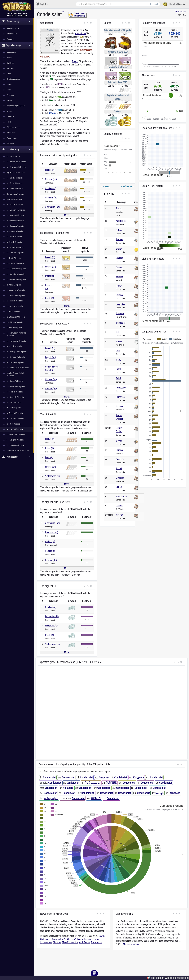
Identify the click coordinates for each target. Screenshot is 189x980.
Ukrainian (120, 478)
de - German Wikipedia (15, 194)
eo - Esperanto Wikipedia (16, 210)
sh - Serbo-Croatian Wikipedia (18, 368)
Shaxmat (57, 942)
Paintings (10, 95)
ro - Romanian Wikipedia (16, 357)
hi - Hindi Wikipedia (14, 258)
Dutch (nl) (50, 457)
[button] (85, 23)
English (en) (50, 267)
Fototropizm (97, 942)
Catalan (119, 230)
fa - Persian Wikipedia (15, 231)
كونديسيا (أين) (92, 783)
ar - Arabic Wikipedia (14, 156)
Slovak (119, 441)
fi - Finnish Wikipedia (14, 237)
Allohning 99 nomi (75, 939)
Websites (10, 143)
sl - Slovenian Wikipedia (16, 386)
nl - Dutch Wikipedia (14, 328)
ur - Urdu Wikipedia (14, 424)
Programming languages (16, 106)
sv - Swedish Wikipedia (15, 397)
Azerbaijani (121, 221)
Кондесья (104, 777)
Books (9, 58)
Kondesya (175, 793)
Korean (119, 341)
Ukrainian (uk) (51, 198)
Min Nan (119, 515)
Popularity (11, 39)
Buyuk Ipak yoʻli (59, 939)
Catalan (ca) (51, 188)
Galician (119, 295)
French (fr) (50, 170)
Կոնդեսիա (51, 798)
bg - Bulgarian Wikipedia (16, 173)
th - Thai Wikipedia (14, 408)
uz (63, 12)
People (9, 100)
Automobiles (12, 52)
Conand (105, 187)
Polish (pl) (50, 276)
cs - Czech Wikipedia (15, 183)
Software (10, 117)
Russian (119, 406)
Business (10, 68)
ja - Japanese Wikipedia (16, 290)
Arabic (119, 208)
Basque (119, 267)
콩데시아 (96, 798)
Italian (118, 332)
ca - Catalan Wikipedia (15, 178)
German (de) (51, 389)
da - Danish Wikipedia (15, 188)
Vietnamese (121, 496)
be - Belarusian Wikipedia (16, 167)
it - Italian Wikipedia (14, 285)
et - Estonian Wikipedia (15, 221)
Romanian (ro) (52, 532)
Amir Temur (84, 942)
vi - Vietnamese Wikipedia (16, 435)
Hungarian (120, 304)
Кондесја (68, 788)
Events (9, 84)
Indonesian (121, 323)
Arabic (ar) (50, 541)
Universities (11, 132)
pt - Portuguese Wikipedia (17, 352)
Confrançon (128, 187)
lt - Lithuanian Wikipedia (16, 317)
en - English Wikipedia (15, 205)
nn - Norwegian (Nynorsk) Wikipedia (16, 334)
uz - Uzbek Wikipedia (15, 429)
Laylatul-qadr (46, 942)
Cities (9, 74)
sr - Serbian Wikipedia (15, 392)
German (119, 239)
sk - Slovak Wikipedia (15, 381)
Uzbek (119, 487)
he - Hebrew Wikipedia (15, 253)
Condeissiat (81, 33)
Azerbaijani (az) (52, 207)
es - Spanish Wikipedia (15, 215)
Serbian (119, 450)
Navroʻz (102, 936)
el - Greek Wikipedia (14, 199)
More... (67, 215)
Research (154, 4)
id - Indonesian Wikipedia (16, 280)
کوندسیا (160, 793)
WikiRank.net (17, 457)
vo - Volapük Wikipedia (15, 440)
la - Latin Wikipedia (14, 312)
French (75, 61)
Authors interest (13, 28)
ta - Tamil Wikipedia (14, 402)
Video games (12, 138)
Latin (118, 351)
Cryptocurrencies (13, 79)
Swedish (120, 459)
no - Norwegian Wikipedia (16, 341)
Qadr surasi (45, 939)
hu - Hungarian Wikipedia (16, 269)
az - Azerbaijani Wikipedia (16, 162)
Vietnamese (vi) (52, 476)
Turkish (119, 468)
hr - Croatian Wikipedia (15, 263)
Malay (118, 360)
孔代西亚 (111, 783)
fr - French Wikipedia (14, 242)
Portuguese (121, 388)
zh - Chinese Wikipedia (15, 445)
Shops (9, 111)
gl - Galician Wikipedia (15, 247)
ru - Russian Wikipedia (15, 362)
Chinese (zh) (51, 179)
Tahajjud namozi (91, 939)
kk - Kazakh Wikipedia (15, 301)
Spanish (119, 258)
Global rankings (16, 21)
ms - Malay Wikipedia (15, 322)
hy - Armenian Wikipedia (16, 274)
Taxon (9, 122)
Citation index (12, 34)
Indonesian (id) (52, 616)
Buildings (10, 63)
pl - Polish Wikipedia (14, 346)
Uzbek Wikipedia (175, 4)
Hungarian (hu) (52, 626)
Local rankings (16, 149)
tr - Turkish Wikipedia (15, 413)
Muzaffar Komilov (70, 942)
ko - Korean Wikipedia (15, 306)
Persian (119, 277)
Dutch (118, 369)
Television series (13, 127)
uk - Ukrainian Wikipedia (16, 419)
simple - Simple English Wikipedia (15, 374)
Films (9, 90)
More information (131, 944)
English (42, 4)
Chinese (119, 506)
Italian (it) (49, 298)
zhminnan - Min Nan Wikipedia (18, 451)
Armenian (120, 313)
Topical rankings (16, 45)
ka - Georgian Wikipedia (16, 295)
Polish (119, 378)
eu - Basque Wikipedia (15, 226)
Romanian (120, 397)
